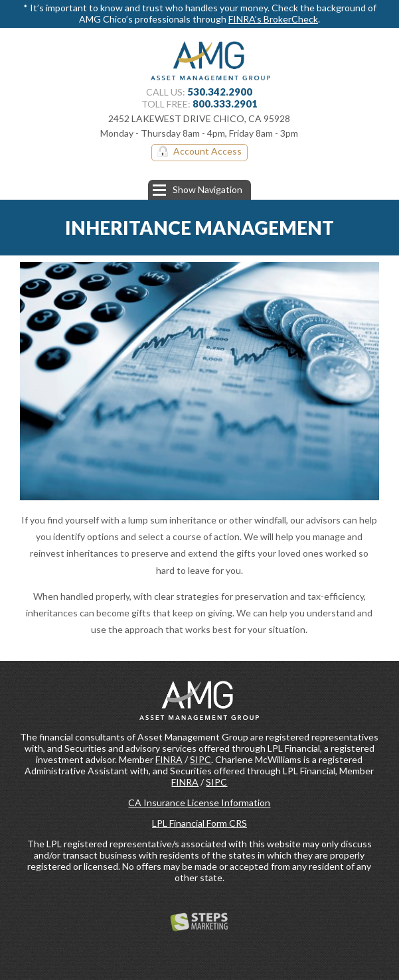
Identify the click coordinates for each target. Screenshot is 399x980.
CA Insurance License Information (199, 803)
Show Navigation (198, 190)
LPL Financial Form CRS (199, 823)
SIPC (200, 759)
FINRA (169, 759)
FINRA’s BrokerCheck (273, 19)
